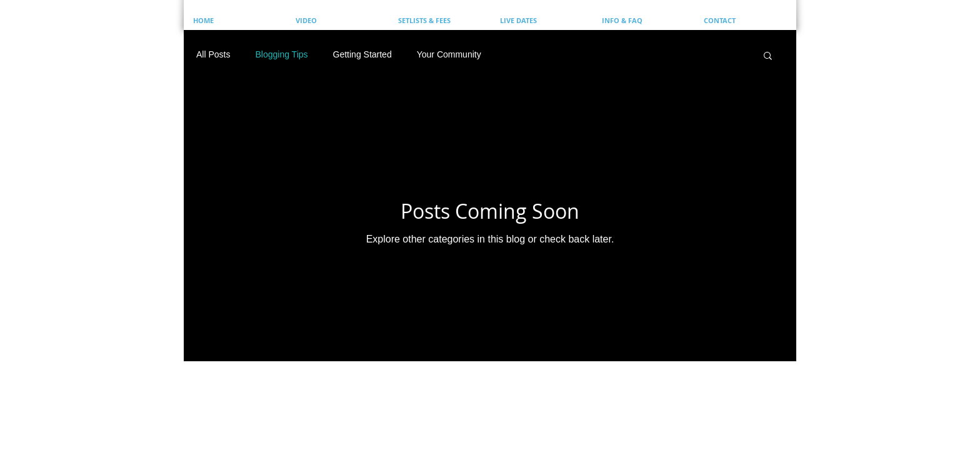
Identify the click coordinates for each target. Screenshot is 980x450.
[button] (768, 57)
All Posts (213, 54)
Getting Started (362, 54)
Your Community (449, 54)
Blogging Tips (281, 54)
